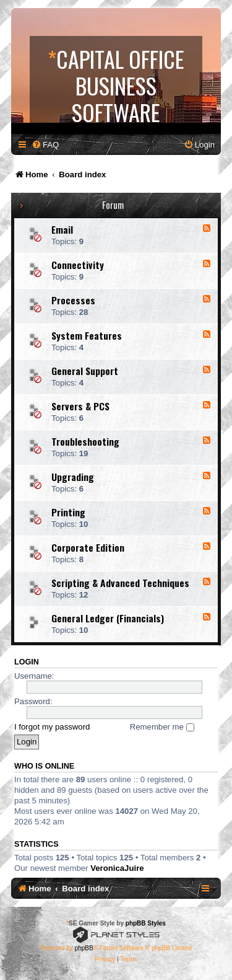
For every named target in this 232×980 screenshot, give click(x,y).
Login (27, 662)
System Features (87, 335)
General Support (85, 371)
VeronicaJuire (117, 868)
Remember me (162, 727)
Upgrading (73, 477)
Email (62, 229)
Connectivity (78, 265)
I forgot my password (52, 727)
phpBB (84, 948)
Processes (73, 300)
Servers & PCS (80, 406)
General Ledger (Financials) (108, 618)
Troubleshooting (85, 441)
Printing (68, 512)
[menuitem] (45, 145)
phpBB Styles (146, 923)
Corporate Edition (88, 547)
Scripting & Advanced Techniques (120, 583)
